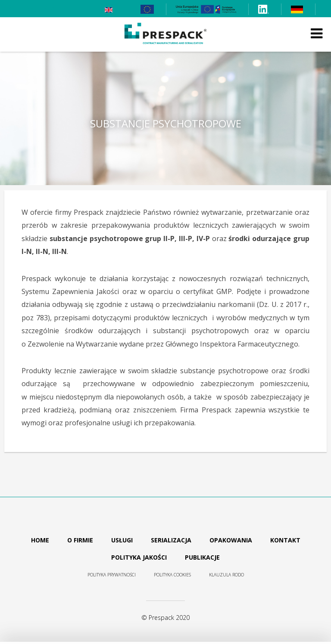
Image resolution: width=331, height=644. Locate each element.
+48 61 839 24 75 (30, 9)
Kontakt (285, 540)
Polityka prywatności (112, 575)
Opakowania (231, 540)
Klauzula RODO (226, 575)
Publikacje (202, 557)
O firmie (80, 540)
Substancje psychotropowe (166, 124)
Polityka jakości (139, 557)
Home (40, 540)
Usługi (122, 540)
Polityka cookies (172, 575)
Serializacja (171, 540)
